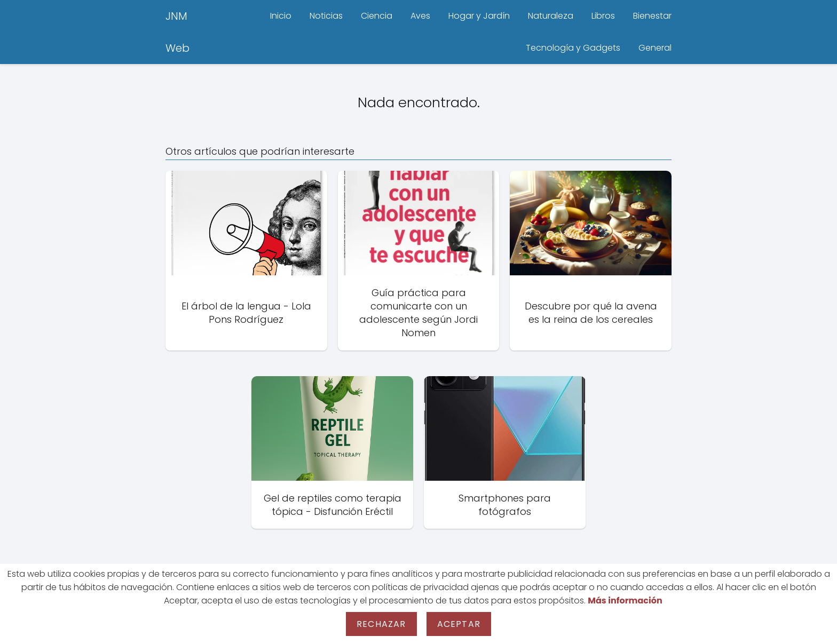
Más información (625, 601)
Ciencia (377, 16)
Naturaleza (551, 16)
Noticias (326, 16)
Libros (603, 16)
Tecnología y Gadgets (573, 48)
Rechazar (381, 624)
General (655, 48)
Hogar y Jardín (479, 16)
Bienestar (652, 16)
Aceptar (459, 624)
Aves (420, 16)
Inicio (281, 16)
